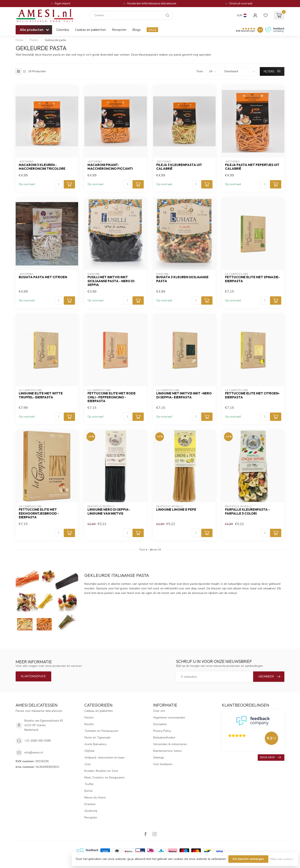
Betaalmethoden (164, 738)
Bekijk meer (270, 757)
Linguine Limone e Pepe (176, 510)
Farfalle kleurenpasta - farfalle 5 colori (247, 511)
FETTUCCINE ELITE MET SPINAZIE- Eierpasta (252, 279)
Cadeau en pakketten (90, 30)
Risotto (89, 724)
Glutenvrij (91, 811)
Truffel (89, 784)
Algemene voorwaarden (169, 718)
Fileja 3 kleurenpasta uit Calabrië (179, 167)
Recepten (119, 30)
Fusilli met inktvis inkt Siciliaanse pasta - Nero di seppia (111, 281)
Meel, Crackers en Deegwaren (104, 778)
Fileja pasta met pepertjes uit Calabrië (252, 167)
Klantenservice (33, 676)
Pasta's (34, 40)
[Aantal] (59, 184)
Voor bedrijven (163, 764)
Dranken (90, 804)
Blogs (136, 30)
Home (19, 40)
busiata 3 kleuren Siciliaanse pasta (182, 279)
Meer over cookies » (282, 859)
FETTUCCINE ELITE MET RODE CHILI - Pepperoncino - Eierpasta (112, 397)
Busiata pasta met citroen (43, 277)
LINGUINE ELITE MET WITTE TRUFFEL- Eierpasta (41, 395)
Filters (272, 72)
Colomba (63, 30)
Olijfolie (89, 751)
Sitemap (159, 758)
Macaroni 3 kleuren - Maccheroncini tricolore (42, 167)
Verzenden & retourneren (170, 744)
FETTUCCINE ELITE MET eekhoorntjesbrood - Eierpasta (39, 513)
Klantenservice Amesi (167, 751)
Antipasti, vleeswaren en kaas (104, 758)
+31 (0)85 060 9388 (37, 741)
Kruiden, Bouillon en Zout (101, 771)
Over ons (159, 711)
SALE (152, 30)
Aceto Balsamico (96, 744)
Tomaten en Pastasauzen (101, 731)
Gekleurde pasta (55, 40)
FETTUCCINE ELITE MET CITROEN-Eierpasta (252, 395)
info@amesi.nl (34, 753)
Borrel (88, 791)
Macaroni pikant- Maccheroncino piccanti (110, 167)
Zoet (87, 764)
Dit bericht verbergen (248, 859)
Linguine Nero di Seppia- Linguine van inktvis (109, 511)
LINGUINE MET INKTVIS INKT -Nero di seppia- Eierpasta (184, 395)
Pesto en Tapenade (97, 738)
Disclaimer (160, 724)
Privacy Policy (162, 731)
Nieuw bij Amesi (95, 798)
